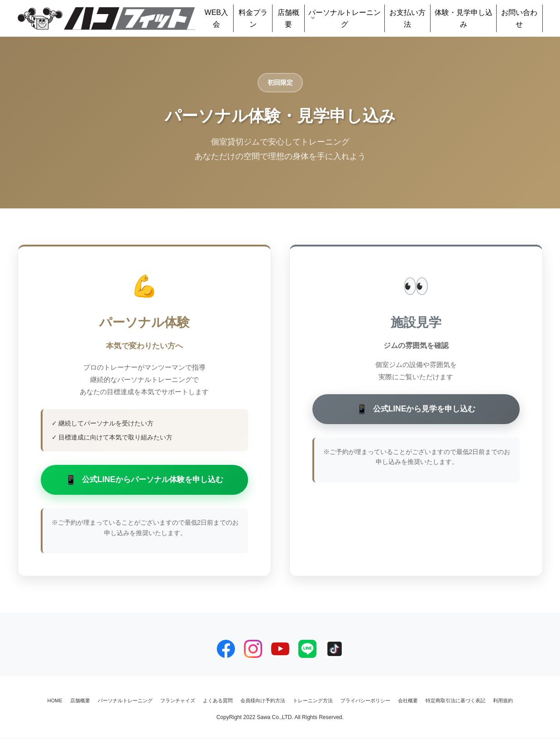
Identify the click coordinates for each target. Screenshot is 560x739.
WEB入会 (216, 18)
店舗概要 (288, 18)
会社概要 (408, 701)
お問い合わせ (519, 18)
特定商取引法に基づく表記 (455, 701)
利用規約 (503, 701)
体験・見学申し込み (464, 18)
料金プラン (253, 18)
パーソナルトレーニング (345, 18)
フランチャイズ (178, 701)
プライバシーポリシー (365, 701)
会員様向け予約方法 (263, 701)
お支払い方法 (407, 18)
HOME (55, 701)
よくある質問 (218, 701)
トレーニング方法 (313, 701)
